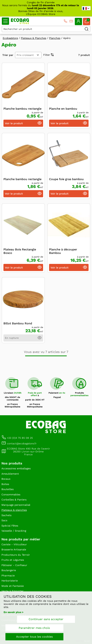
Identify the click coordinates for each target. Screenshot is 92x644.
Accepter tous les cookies (34, 637)
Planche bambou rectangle (22, 109)
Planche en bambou (63, 109)
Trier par (8, 55)
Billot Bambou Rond (18, 323)
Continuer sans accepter (46, 619)
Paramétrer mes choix (34, 628)
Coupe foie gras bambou (66, 179)
